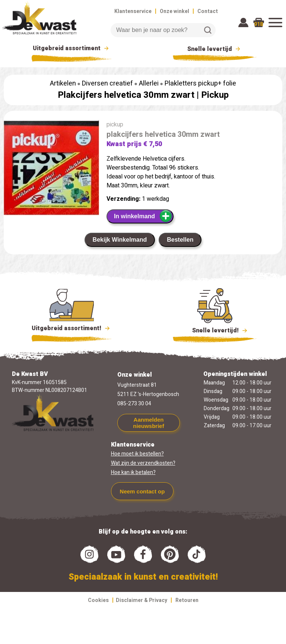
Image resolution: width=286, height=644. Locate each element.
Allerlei (149, 83)
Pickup (215, 95)
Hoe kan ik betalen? (133, 472)
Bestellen (180, 240)
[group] (51, 169)
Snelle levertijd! (215, 330)
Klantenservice (133, 11)
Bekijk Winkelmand (120, 240)
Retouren (187, 600)
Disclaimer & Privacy (142, 600)
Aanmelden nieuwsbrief (148, 423)
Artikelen (63, 83)
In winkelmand (143, 216)
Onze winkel (174, 11)
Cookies (98, 600)
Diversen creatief (107, 83)
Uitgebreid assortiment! (72, 328)
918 (258, 24)
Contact (208, 11)
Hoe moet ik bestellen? (137, 454)
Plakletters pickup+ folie (200, 83)
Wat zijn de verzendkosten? (143, 463)
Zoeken (208, 30)
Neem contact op (142, 491)
